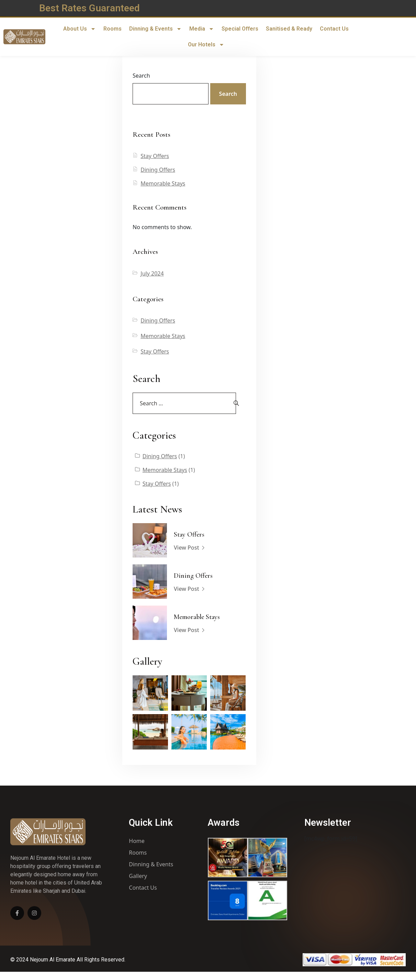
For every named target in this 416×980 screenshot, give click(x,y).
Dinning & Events (155, 29)
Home (137, 841)
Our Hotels (206, 45)
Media (202, 29)
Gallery (138, 876)
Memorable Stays (163, 183)
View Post (189, 548)
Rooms (113, 29)
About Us (80, 29)
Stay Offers (155, 156)
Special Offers (240, 29)
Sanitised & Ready (289, 29)
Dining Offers (158, 170)
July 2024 (152, 273)
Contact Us (334, 29)
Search (141, 76)
